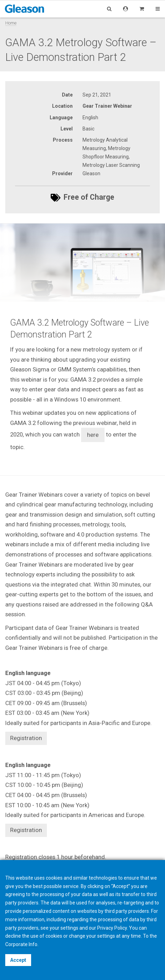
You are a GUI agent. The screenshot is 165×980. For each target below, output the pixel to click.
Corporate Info (21, 944)
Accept (18, 960)
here (93, 435)
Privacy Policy (112, 928)
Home (11, 23)
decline (13, 936)
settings (106, 936)
